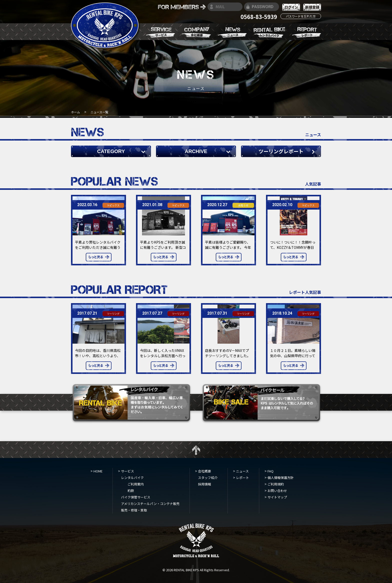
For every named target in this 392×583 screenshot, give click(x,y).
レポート (242, 478)
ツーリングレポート (281, 151)
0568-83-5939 (259, 17)
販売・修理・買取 (134, 510)
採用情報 (204, 484)
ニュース (242, 471)
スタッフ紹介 (208, 478)
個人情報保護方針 (280, 478)
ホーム (76, 112)
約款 (131, 491)
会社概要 (204, 471)
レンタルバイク (132, 478)
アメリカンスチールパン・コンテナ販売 (150, 504)
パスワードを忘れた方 (301, 16)
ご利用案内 (136, 484)
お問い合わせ (277, 491)
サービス (127, 471)
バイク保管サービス (136, 497)
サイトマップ (277, 497)
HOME (98, 471)
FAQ (270, 471)
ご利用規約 (276, 484)
